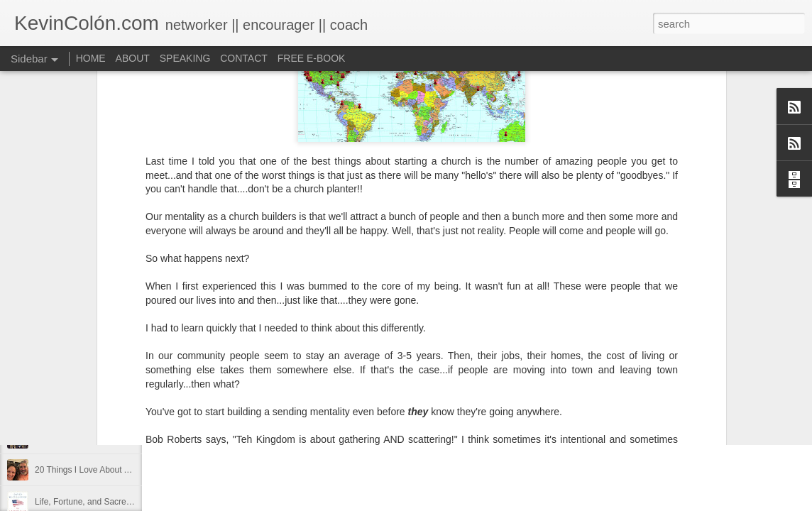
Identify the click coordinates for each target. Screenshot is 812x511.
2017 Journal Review (75, 406)
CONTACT (244, 58)
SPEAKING (185, 58)
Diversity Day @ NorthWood (88, 374)
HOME (91, 58)
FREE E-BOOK (312, 58)
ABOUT (133, 58)
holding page (484, 361)
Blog (377, 361)
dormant (411, 361)
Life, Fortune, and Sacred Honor (95, 502)
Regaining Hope (65, 438)
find (443, 361)
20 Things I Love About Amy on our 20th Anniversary (134, 470)
